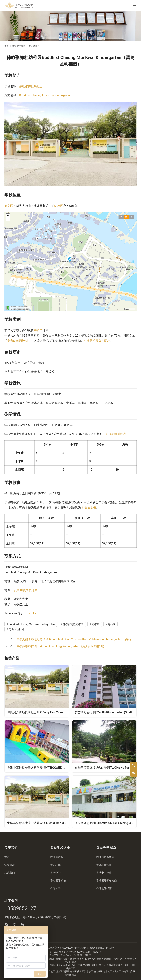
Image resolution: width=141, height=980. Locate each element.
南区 (74, 962)
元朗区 (67, 959)
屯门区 (88, 959)
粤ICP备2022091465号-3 (69, 948)
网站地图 (111, 948)
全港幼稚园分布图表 (97, 341)
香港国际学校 (58, 881)
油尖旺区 (108, 959)
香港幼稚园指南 (105, 857)
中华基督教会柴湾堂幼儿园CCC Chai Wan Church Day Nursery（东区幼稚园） (38, 823)
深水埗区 (87, 965)
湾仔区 (124, 959)
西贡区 (74, 959)
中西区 (68, 962)
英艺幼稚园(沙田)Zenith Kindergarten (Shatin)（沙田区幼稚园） (106, 712)
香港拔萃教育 (50, 948)
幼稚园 (59, 206)
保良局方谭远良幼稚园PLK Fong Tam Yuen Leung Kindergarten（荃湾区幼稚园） (38, 712)
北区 (73, 965)
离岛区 (9, 206)
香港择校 (86, 948)
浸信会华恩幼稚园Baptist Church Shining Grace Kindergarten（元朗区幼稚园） (106, 823)
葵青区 (81, 959)
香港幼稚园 (57, 857)
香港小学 (55, 865)
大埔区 (60, 959)
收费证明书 (89, 507)
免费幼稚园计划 (18, 341)
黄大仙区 (132, 959)
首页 (7, 46)
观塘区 (100, 959)
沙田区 (96, 965)
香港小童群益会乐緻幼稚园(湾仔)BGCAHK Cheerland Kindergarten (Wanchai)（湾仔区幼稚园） (38, 768)
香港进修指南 (104, 888)
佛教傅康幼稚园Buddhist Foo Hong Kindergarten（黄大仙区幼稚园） (61, 646)
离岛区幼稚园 (16, 629)
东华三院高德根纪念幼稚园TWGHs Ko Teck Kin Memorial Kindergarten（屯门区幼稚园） (106, 768)
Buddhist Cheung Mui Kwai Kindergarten (45, 95)
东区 (94, 959)
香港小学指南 (104, 865)
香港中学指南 (104, 873)
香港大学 (55, 888)
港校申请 (10, 865)
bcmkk (32, 613)
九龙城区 (51, 965)
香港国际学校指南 (106, 881)
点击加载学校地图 (26, 590)
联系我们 (10, 873)
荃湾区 (117, 959)
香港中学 (55, 873)
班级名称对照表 (116, 434)
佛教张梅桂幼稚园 (31, 86)
